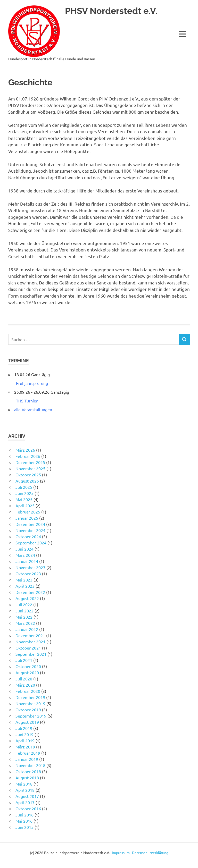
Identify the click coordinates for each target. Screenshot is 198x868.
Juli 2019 (24, 728)
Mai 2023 (24, 580)
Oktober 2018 (28, 771)
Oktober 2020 (28, 666)
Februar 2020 (28, 691)
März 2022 (25, 623)
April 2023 (25, 586)
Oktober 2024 (28, 536)
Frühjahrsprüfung (32, 383)
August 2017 (27, 796)
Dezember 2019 (30, 697)
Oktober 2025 (28, 475)
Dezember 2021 (30, 635)
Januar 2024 (27, 561)
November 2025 (30, 468)
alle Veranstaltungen (33, 409)
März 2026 (25, 450)
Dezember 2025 (30, 462)
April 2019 (25, 740)
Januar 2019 (27, 759)
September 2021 (31, 654)
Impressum (121, 853)
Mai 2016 (24, 821)
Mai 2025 (24, 499)
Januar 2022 (27, 629)
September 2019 (31, 716)
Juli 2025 (24, 487)
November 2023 (30, 567)
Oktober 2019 (28, 710)
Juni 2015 (24, 827)
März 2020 (25, 685)
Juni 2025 (24, 493)
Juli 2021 (24, 660)
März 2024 (25, 555)
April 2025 (25, 505)
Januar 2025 (27, 518)
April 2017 (25, 802)
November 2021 (30, 642)
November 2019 (30, 703)
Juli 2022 (24, 604)
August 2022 (27, 598)
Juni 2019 (24, 734)
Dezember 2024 (30, 524)
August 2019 (27, 722)
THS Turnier (27, 401)
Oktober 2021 (28, 648)
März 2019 (25, 747)
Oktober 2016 (28, 808)
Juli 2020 (24, 679)
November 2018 (30, 765)
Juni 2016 (24, 815)
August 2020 (27, 672)
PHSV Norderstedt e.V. (113, 11)
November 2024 (30, 530)
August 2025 (27, 481)
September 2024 (31, 543)
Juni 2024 (24, 549)
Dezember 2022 (30, 592)
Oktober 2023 (28, 574)
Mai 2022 (24, 617)
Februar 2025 (28, 512)
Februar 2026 (28, 456)
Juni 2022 (24, 611)
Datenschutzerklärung (150, 853)
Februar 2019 (28, 753)
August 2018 (27, 778)
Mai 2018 (24, 784)
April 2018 (25, 790)
